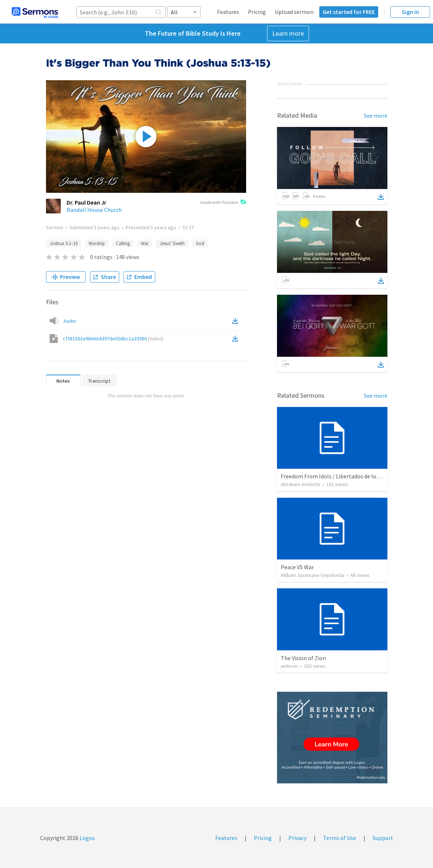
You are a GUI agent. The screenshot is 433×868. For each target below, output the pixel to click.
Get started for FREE (349, 12)
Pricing (257, 12)
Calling (123, 243)
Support (383, 838)
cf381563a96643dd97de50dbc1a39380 (113, 339)
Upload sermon (294, 12)
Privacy (297, 838)
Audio (70, 321)
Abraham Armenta (300, 484)
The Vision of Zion (303, 658)
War (145, 243)
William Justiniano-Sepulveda (313, 575)
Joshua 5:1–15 (64, 243)
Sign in (410, 12)
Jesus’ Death (172, 243)
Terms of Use (340, 838)
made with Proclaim (223, 203)
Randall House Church (94, 210)
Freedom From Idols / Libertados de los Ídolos (338, 476)
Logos (87, 838)
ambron (289, 666)
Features (228, 12)
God (200, 243)
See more (376, 116)
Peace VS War (297, 567)
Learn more (288, 33)
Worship (97, 243)
